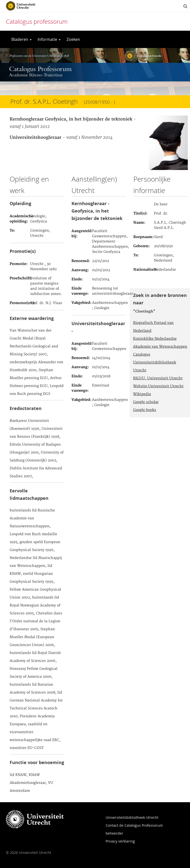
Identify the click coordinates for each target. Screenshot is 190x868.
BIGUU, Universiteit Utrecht (158, 378)
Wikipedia (142, 394)
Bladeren (22, 39)
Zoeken (73, 39)
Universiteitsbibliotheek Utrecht (132, 817)
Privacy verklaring (120, 841)
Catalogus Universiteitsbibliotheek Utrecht (155, 362)
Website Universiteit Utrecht (158, 386)
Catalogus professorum (37, 22)
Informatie (49, 39)
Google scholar (146, 402)
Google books (145, 410)
